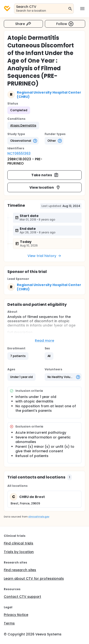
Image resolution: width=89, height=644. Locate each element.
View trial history (44, 256)
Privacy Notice (16, 615)
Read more (44, 341)
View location (45, 187)
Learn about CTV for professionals (34, 579)
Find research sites (20, 570)
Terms (9, 623)
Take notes (45, 175)
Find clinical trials (19, 543)
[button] (23, 126)
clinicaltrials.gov (39, 517)
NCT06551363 (19, 153)
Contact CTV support (22, 597)
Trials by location (19, 552)
